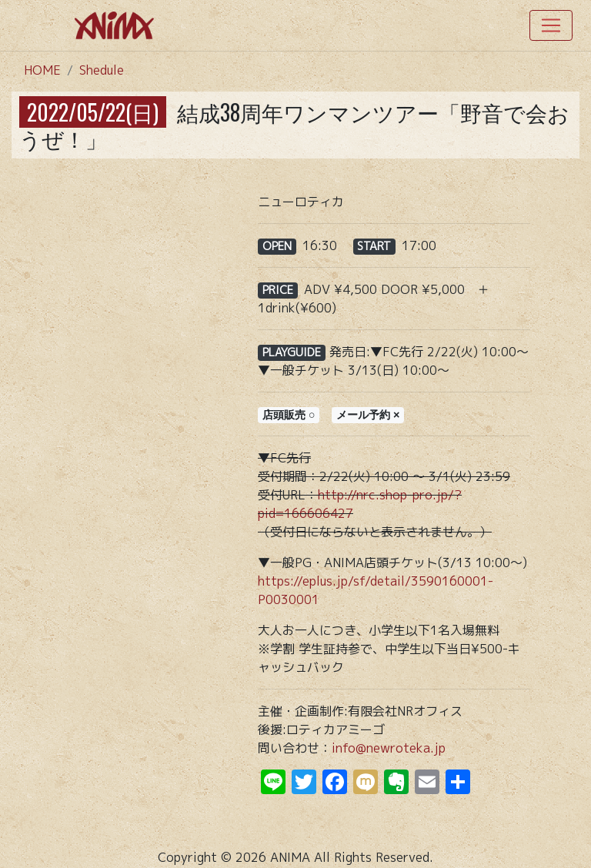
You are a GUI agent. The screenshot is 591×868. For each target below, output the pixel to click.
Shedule (102, 70)
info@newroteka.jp (389, 748)
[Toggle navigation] (551, 25)
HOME (42, 70)
